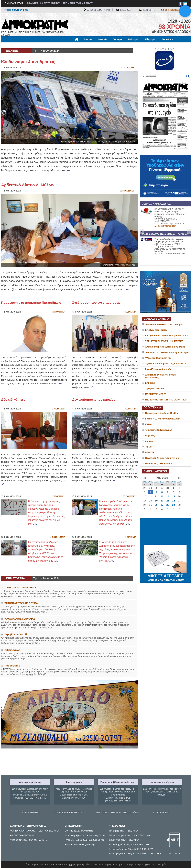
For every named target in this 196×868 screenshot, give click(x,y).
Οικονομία (118, 39)
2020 (145, 482)
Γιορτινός (150, 436)
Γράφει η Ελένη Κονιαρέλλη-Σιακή (163, 419)
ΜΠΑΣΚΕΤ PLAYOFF (156, 394)
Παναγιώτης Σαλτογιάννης (159, 464)
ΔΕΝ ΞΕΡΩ (151, 452)
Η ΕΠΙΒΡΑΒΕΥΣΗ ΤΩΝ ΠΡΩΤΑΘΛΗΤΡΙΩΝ (166, 400)
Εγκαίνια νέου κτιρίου (156, 330)
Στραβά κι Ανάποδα (155, 389)
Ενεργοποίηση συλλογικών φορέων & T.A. (167, 336)
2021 (151, 482)
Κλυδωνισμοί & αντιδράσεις (28, 62)
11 (150, 496)
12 (156, 496)
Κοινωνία (102, 39)
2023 (162, 482)
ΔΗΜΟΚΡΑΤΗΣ (14, 3)
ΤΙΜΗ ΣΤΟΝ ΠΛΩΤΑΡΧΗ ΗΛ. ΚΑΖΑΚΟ (164, 341)
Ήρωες (149, 447)
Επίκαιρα (150, 383)
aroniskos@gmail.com (165, 226)
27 (162, 505)
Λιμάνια (149, 441)
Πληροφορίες (99, 45)
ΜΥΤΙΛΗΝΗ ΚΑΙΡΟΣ (165, 532)
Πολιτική (88, 39)
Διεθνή (84, 45)
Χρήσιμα (71, 45)
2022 (156, 482)
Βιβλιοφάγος (44, 45)
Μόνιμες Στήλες (11, 45)
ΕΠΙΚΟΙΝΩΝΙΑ (161, 812)
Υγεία (59, 45)
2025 (174, 482)
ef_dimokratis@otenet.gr (176, 10)
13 (162, 496)
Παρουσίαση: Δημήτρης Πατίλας (162, 413)
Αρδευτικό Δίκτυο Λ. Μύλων (28, 185)
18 (150, 501)
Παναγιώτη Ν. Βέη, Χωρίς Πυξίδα (162, 458)
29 (173, 505)
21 (168, 501)
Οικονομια (59, 537)
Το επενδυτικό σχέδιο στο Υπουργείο (164, 324)
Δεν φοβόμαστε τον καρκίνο (94, 400)
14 (168, 496)
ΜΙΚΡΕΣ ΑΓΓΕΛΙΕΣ (165, 575)
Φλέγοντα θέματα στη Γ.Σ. (158, 358)
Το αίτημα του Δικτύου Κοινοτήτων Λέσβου (167, 352)
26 (156, 505)
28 (168, 505)
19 (156, 501)
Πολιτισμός (134, 39)
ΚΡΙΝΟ (149, 424)
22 (173, 501)
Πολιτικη (128, 67)
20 (162, 501)
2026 (179, 482)
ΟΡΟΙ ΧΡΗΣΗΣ (31, 812)
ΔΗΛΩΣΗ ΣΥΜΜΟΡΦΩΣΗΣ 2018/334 (117, 812)
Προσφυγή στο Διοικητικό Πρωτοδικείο (31, 303)
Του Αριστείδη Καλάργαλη (159, 430)
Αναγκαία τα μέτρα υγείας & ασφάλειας (165, 347)
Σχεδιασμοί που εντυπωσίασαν (96, 303)
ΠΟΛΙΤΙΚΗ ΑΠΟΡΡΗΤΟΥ (68, 812)
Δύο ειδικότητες (13, 400)
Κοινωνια (128, 191)
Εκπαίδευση (168, 39)
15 (173, 496)
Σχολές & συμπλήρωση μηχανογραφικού (166, 364)
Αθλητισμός (150, 39)
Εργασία (28, 45)
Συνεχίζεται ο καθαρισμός (158, 369)
